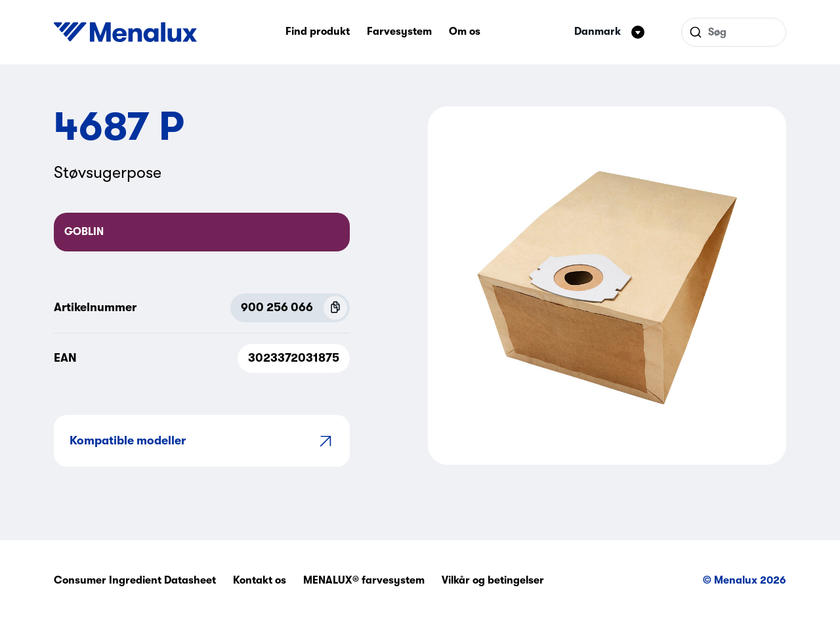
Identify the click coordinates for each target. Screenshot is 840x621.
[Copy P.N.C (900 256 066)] (335, 308)
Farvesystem (399, 32)
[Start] (125, 32)
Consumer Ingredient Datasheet (135, 580)
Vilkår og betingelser (493, 580)
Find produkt (318, 32)
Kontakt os (260, 580)
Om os (465, 32)
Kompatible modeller (202, 441)
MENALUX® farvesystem (364, 580)
